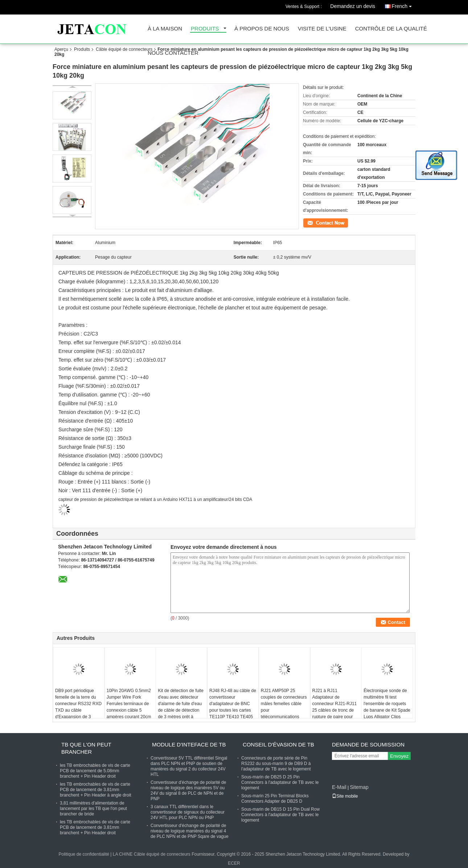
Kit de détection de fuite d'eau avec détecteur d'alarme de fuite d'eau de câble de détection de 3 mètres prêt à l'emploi (180, 707)
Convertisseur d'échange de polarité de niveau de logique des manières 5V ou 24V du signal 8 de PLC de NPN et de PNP (188, 791)
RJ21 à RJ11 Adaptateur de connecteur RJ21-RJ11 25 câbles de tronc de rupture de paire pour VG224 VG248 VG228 (335, 707)
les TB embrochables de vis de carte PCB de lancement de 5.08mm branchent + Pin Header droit (95, 771)
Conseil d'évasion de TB (278, 744)
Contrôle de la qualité (391, 29)
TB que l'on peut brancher (86, 748)
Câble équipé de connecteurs (124, 49)
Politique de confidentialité (84, 854)
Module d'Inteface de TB (189, 744)
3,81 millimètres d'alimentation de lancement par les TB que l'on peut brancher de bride (93, 809)
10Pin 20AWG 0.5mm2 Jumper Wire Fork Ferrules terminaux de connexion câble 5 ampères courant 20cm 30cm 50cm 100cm (129, 707)
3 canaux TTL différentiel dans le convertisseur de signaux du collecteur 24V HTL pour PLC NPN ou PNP (188, 812)
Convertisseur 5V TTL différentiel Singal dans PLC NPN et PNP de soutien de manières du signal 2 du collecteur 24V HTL (189, 766)
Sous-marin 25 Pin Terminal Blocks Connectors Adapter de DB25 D (275, 799)
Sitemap (359, 787)
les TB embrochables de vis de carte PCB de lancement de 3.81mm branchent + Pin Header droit (95, 827)
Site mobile (345, 796)
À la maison (165, 29)
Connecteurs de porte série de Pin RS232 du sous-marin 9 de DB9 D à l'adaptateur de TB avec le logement (276, 764)
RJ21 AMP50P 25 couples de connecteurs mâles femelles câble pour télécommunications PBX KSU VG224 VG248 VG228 (284, 710)
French (403, 5)
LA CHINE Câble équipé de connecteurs (152, 854)
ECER (234, 863)
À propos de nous (262, 29)
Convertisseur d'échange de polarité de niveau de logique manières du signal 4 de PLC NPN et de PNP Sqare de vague (190, 831)
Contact (310, 222)
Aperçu (61, 49)
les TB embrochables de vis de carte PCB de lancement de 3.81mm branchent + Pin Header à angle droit (95, 790)
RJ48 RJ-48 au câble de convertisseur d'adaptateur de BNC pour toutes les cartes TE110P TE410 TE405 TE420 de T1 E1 (233, 707)
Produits (205, 29)
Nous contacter (173, 53)
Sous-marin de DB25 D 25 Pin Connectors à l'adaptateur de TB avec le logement (280, 782)
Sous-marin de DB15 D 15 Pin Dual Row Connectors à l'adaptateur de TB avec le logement (280, 815)
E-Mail (339, 787)
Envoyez (399, 756)
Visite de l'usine (322, 29)
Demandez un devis (353, 6)
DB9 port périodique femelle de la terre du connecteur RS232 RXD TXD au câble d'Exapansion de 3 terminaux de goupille (78, 707)
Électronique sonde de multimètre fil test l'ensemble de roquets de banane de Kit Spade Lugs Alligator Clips (387, 704)
